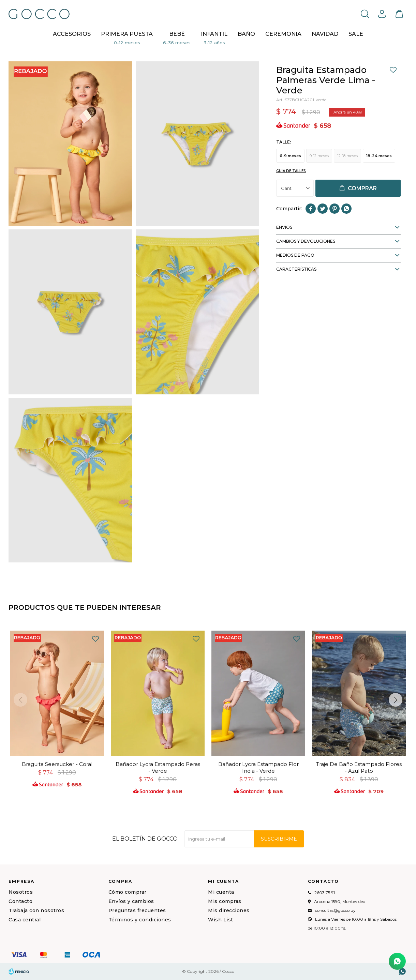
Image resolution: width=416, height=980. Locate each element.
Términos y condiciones (140, 920)
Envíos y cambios (131, 901)
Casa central (25, 920)
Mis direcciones (229, 910)
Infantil (214, 34)
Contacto (20, 901)
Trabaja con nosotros (36, 910)
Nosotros (21, 892)
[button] (396, 700)
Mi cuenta (221, 892)
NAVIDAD (325, 34)
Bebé (177, 34)
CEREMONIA (283, 34)
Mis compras (225, 901)
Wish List (221, 920)
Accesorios (72, 34)
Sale (356, 34)
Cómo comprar (128, 892)
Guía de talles (291, 171)
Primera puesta (127, 34)
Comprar (362, 188)
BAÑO (246, 34)
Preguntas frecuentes (137, 910)
